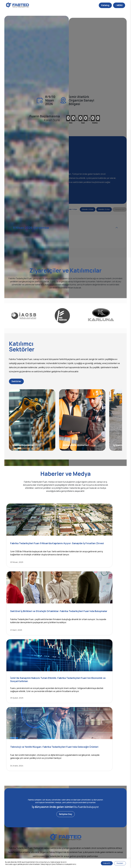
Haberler (53, 817)
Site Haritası (99, 856)
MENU (110, 5)
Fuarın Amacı (88, 817)
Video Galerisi (55, 825)
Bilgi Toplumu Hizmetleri (37, 856)
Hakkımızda (20, 817)
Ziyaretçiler (88, 829)
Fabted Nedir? (22, 821)
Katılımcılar (87, 825)
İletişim (19, 825)
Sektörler (23, 404)
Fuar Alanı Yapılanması (92, 838)
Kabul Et (107, 863)
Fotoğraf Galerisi (57, 821)
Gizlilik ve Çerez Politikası (82, 856)
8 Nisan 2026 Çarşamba (34, 239)
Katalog (96, 5)
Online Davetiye (90, 842)
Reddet (120, 863)
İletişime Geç (66, 731)
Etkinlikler (87, 833)
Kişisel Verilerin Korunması (59, 856)
